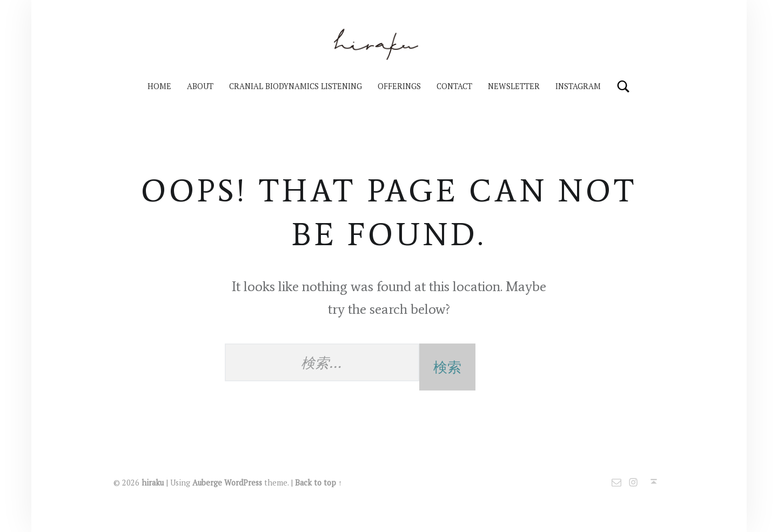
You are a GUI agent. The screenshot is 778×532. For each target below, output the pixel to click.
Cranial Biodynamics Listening (296, 86)
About (200, 86)
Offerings (399, 86)
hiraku (153, 483)
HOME (159, 86)
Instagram (578, 86)
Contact (454, 86)
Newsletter (514, 86)
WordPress (243, 483)
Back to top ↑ (318, 483)
